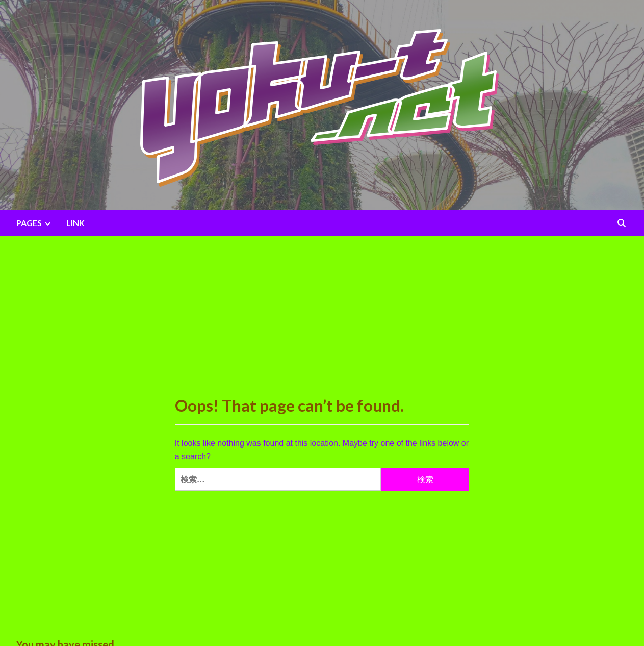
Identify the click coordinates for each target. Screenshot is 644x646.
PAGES (35, 223)
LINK (75, 223)
